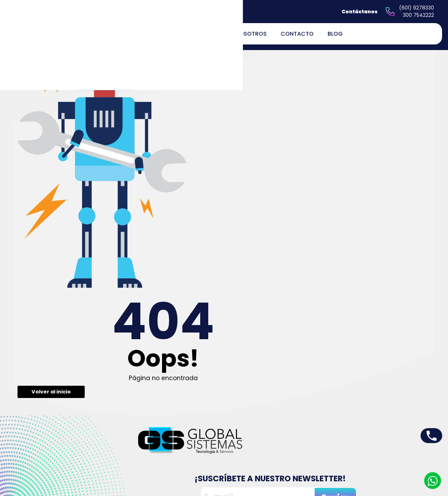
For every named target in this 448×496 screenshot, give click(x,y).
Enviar (404, 274)
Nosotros (251, 34)
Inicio (197, 428)
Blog (335, 34)
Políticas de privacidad (279, 444)
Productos (202, 437)
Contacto (297, 34)
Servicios (201, 446)
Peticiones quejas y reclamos (274, 431)
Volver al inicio (189, 165)
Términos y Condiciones (280, 470)
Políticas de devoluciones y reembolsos (281, 457)
